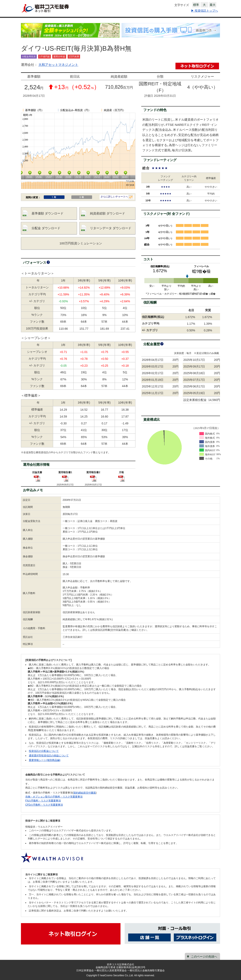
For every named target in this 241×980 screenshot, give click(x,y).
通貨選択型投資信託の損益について (49, 756)
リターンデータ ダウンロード (111, 228)
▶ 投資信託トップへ (204, 11)
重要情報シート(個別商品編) (45, 760)
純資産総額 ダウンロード (108, 213)
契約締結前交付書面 (85, 793)
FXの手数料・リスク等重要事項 (43, 801)
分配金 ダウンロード (46, 228)
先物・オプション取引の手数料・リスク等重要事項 (54, 797)
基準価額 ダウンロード (47, 213)
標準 (196, 5)
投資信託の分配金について (44, 751)
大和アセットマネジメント (58, 65)
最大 (213, 5)
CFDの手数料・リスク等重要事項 (44, 805)
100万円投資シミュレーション (81, 243)
